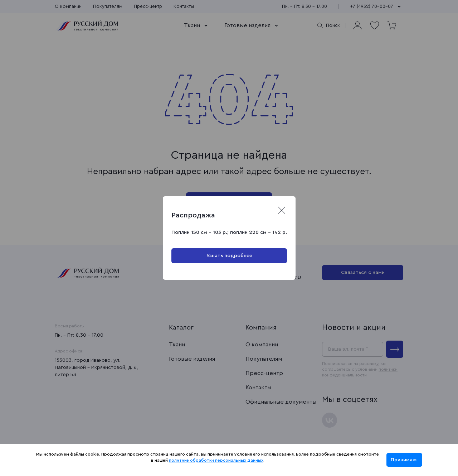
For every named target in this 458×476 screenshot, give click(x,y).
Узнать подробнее (229, 256)
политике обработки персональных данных (216, 460)
